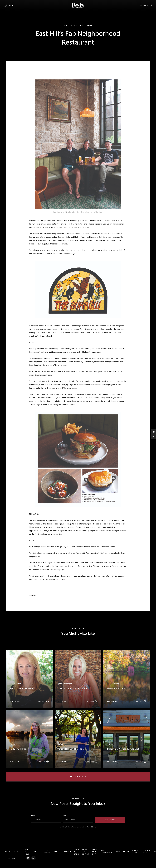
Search (144, 6)
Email (65, 819)
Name (33, 819)
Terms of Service (92, 831)
